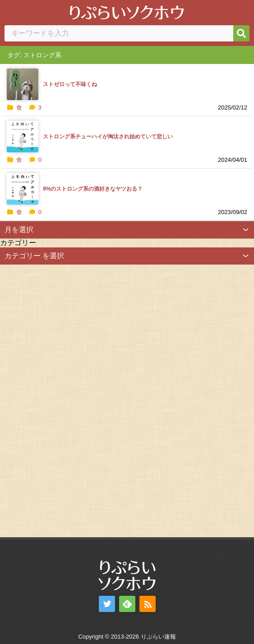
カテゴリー (18, 243)
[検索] (241, 33)
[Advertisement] (68, 400)
